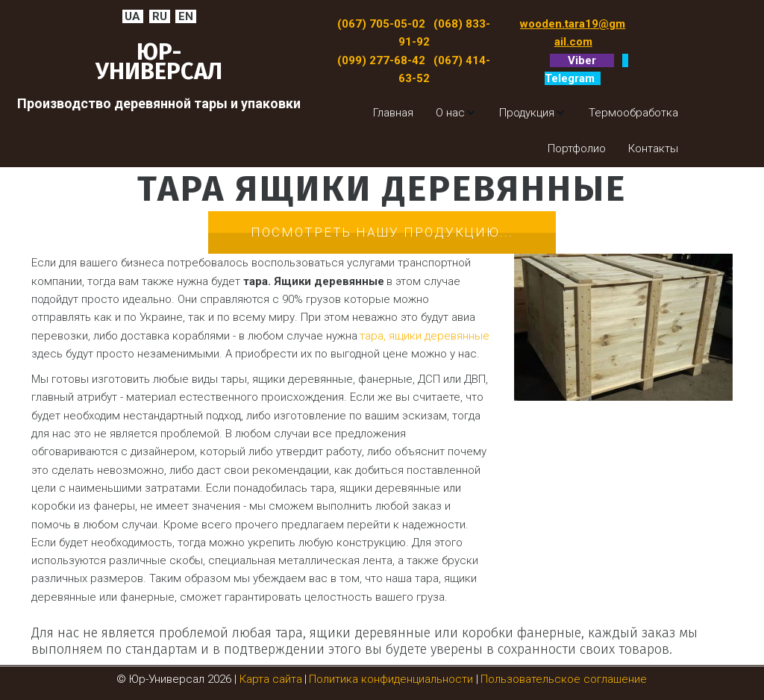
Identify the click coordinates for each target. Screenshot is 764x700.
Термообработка (633, 113)
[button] (456, 113)
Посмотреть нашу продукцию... (382, 232)
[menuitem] (393, 113)
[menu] (510, 131)
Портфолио (577, 149)
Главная (393, 113)
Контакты (653, 149)
